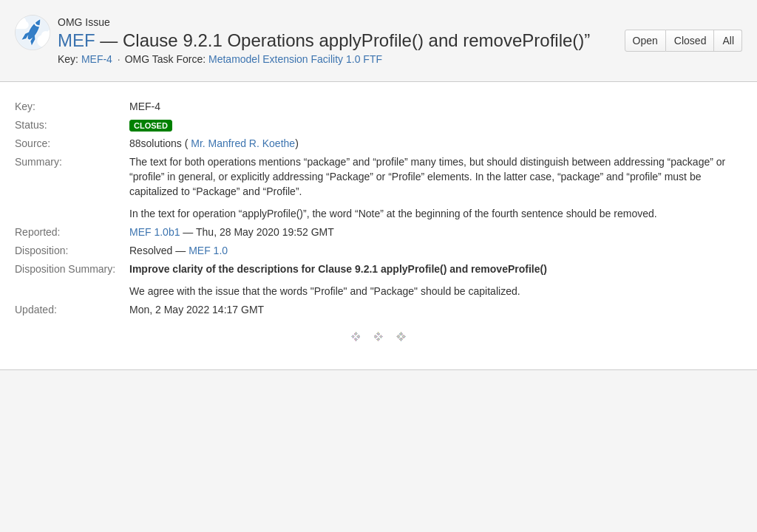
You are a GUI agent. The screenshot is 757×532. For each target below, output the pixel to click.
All (728, 41)
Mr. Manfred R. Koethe (243, 143)
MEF (77, 40)
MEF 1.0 (208, 250)
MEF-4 (97, 59)
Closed (690, 41)
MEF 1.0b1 (155, 232)
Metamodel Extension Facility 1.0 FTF (295, 59)
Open (645, 41)
